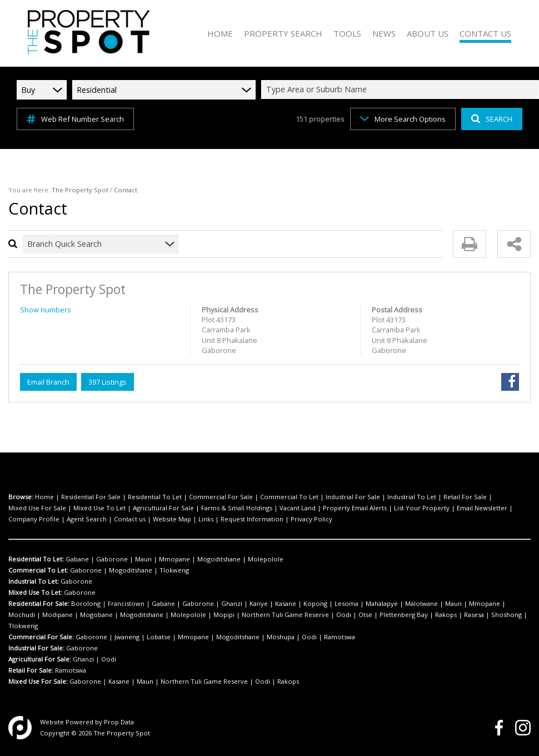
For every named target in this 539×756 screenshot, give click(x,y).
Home (44, 497)
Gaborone (112, 559)
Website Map (172, 519)
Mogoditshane (219, 559)
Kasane (286, 603)
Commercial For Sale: (41, 637)
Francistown (126, 603)
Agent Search (87, 519)
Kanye (259, 603)
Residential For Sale (91, 497)
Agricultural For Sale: (40, 659)
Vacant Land (298, 508)
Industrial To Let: (34, 581)
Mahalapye (382, 603)
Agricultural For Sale (163, 508)
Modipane (58, 615)
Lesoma (346, 603)
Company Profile (34, 519)
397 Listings (108, 382)
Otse (365, 615)
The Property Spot (80, 190)
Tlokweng (174, 570)
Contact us (130, 519)
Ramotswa (340, 637)
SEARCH (492, 119)
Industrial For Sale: (36, 648)
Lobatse (159, 637)
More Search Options (403, 119)
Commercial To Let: (38, 570)
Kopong (315, 603)
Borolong (86, 603)
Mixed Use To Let (99, 508)
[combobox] (402, 90)
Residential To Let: (36, 559)
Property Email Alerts (355, 508)
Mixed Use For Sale (37, 508)
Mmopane (174, 559)
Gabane (77, 559)
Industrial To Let (412, 497)
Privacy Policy (311, 519)
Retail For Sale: (31, 670)
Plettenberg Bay (404, 615)
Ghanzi (232, 603)
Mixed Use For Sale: (38, 681)
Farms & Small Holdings (237, 508)
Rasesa (474, 615)
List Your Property (422, 508)
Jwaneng (127, 637)
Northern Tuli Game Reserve (285, 615)
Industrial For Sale (353, 497)
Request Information (252, 519)
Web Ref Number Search (75, 119)
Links (206, 519)
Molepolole (266, 559)
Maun (143, 559)
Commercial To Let (289, 497)
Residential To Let (155, 497)
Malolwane (421, 603)
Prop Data (119, 722)
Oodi (344, 615)
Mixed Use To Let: (35, 592)
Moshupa (281, 637)
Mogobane (96, 615)
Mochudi (22, 615)
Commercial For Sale (221, 497)
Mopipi (224, 615)
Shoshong (506, 615)
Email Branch (48, 382)
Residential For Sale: (39, 603)
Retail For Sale (465, 497)
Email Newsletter (482, 508)
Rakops (446, 615)
